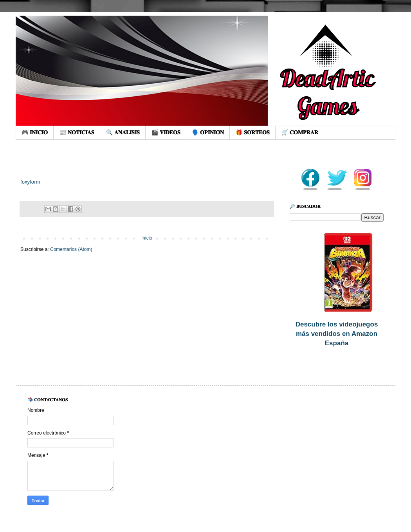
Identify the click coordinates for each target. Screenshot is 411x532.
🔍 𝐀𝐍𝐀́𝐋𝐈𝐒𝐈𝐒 (123, 132)
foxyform (30, 182)
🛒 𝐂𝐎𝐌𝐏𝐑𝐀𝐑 (300, 132)
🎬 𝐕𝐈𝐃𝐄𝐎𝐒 (166, 132)
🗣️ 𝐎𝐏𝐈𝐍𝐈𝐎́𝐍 (208, 132)
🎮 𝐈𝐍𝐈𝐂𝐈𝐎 (35, 132)
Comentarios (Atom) (71, 249)
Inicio (147, 238)
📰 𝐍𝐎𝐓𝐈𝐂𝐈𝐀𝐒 (77, 132)
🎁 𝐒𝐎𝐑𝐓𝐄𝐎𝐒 (253, 132)
